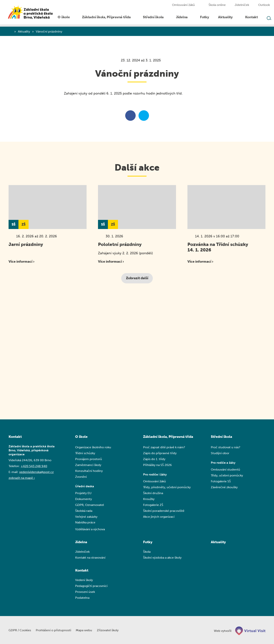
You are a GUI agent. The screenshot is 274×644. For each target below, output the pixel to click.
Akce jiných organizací (159, 517)
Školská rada (84, 511)
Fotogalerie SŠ (221, 482)
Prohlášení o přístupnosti (55, 630)
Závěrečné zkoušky (224, 488)
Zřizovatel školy (110, 630)
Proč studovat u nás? (226, 447)
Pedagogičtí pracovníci (91, 586)
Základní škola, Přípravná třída (168, 437)
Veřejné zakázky (86, 517)
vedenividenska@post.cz (36, 472)
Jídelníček (82, 552)
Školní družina (153, 493)
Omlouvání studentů (225, 470)
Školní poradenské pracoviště (164, 511)
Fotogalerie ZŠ (153, 505)
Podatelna (82, 598)
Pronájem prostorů (89, 459)
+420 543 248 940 (34, 466)
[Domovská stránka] (32, 13)
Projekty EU (83, 493)
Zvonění (81, 477)
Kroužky (149, 499)
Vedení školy (84, 581)
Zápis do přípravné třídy (160, 453)
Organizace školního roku (93, 447)
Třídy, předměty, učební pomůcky (167, 488)
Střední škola (221, 437)
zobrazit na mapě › (22, 478)
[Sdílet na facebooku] (130, 116)
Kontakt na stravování (90, 558)
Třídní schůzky (85, 453)
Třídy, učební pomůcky (227, 476)
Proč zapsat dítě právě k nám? (164, 447)
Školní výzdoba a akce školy (162, 558)
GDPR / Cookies (20, 630)
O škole (81, 437)
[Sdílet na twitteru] (144, 116)
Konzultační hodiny (89, 471)
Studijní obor (220, 453)
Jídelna (81, 543)
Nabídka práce (85, 523)
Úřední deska (85, 487)
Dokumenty (84, 499)
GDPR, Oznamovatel (90, 505)
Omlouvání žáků (155, 482)
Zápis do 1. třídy (154, 459)
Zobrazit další (137, 278)
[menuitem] (69, 18)
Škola (147, 552)
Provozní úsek (85, 592)
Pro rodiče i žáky (155, 475)
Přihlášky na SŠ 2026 (157, 465)
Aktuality (25, 31)
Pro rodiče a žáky (223, 463)
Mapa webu (86, 630)
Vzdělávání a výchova (90, 530)
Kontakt (82, 571)
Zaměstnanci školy (88, 465)
